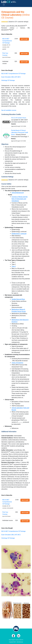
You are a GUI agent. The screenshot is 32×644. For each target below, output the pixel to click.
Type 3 (14, 266)
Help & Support (12, 640)
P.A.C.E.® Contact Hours (19, 118)
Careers (17, 640)
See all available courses (9, 110)
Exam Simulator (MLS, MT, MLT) (11, 77)
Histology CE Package (8, 80)
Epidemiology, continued (19, 234)
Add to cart (24, 39)
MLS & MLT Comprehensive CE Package (7, 41)
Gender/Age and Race (18, 299)
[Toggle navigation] (4, 5)
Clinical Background (18, 193)
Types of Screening (17, 363)
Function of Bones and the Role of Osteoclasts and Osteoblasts (20, 199)
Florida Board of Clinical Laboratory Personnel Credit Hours (20, 132)
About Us (21, 640)
